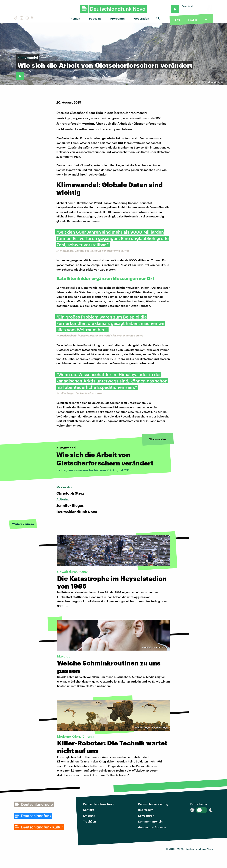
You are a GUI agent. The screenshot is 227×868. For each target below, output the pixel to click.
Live (178, 20)
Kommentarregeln (150, 821)
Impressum (146, 810)
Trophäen (90, 821)
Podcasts (95, 18)
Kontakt (88, 810)
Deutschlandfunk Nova (99, 804)
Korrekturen (146, 816)
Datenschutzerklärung (153, 804)
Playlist (192, 20)
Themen (75, 18)
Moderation (141, 18)
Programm (117, 18)
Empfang (89, 816)
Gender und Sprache (152, 827)
